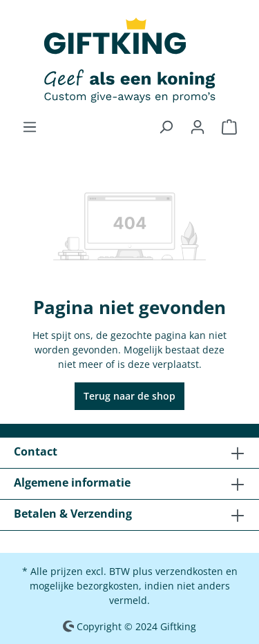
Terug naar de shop (129, 396)
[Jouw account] (198, 127)
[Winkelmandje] (229, 127)
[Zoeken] (166, 127)
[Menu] (30, 127)
